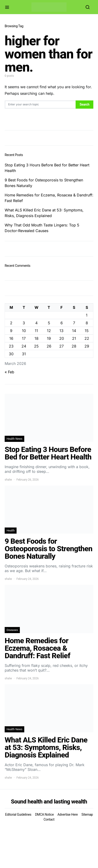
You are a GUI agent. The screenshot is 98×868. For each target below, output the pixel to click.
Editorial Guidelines (18, 814)
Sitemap (87, 814)
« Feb (9, 372)
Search (84, 104)
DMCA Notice (44, 814)
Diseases (12, 630)
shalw (8, 480)
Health (11, 531)
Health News (14, 439)
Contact (49, 819)
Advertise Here (68, 814)
